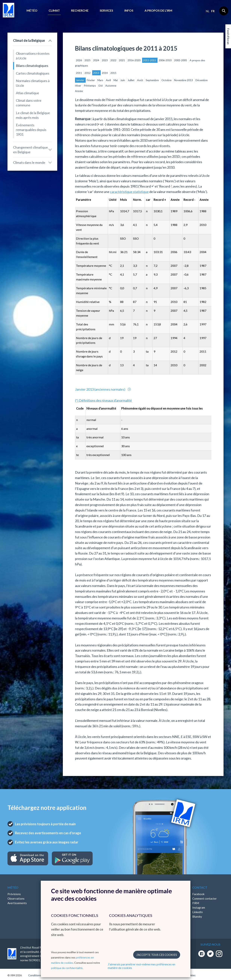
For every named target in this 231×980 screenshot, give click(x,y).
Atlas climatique (27, 93)
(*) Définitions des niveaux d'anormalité (103, 400)
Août (140, 80)
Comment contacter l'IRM (205, 901)
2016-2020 (134, 60)
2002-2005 (181, 60)
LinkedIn (198, 912)
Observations (16, 899)
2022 (114, 60)
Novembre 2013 (184, 80)
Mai (116, 80)
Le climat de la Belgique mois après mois (33, 115)
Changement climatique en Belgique (30, 150)
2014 (105, 73)
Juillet (131, 80)
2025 (88, 60)
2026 (79, 60)
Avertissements (17, 903)
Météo (32, 10)
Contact (200, 887)
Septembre (153, 80)
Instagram (199, 907)
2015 (113, 73)
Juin (123, 80)
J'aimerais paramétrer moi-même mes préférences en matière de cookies (141, 966)
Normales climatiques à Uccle (33, 83)
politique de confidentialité (67, 968)
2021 (122, 60)
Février (91, 80)
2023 (105, 60)
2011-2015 (150, 60)
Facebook (198, 894)
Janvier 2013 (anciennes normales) (100, 389)
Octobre (167, 80)
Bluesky (197, 916)
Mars (101, 80)
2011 (79, 73)
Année (79, 91)
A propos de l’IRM (158, 10)
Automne (111, 86)
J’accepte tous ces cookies (157, 955)
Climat (54, 10)
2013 (96, 73)
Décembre (202, 80)
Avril (109, 80)
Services (106, 10)
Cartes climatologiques (33, 73)
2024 (96, 60)
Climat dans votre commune (29, 103)
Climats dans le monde (29, 162)
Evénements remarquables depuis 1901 (31, 130)
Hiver (78, 86)
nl (208, 11)
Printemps (90, 86)
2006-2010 (165, 60)
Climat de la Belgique (29, 40)
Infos (129, 10)
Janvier (80, 80)
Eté (101, 86)
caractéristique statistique (129, 192)
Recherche (80, 10)
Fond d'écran (228, 36)
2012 (88, 73)
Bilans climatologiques (32, 66)
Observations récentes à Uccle (33, 56)
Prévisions (14, 894)
